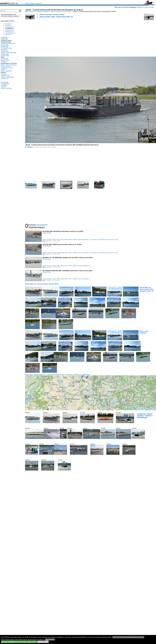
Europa (64, 12)
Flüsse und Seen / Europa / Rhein (52, 15)
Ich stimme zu (43, 642)
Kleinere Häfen (5, 60)
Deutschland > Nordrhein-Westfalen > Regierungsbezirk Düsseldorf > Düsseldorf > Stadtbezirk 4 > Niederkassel (58, 375)
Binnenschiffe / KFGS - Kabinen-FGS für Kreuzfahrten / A (75, 240)
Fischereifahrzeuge (6, 48)
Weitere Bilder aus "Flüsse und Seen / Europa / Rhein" (42, 284)
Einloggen (139, 7)
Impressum (39, 3)
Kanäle (3, 69)
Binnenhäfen (4, 59)
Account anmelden (149, 7)
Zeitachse (4, 87)
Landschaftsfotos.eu (10, 33)
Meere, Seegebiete (6, 71)
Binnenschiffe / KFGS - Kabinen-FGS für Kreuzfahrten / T (75, 279)
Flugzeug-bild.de (9, 30)
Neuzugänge (4, 82)
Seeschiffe (4, 50)
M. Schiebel (29, 147)
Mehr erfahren (50, 639)
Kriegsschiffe (4, 51)
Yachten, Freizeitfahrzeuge (9, 53)
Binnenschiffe (5, 45)
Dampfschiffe (5, 47)
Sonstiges (4, 74)
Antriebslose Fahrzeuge (8, 44)
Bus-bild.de (8, 25)
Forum (27, 3)
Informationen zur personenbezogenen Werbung (128, 637)
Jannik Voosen (47, 233)
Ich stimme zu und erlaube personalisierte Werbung (19, 642)
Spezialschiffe (5, 56)
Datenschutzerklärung (6, 88)
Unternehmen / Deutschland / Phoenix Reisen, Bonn (104, 240)
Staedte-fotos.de (9, 32)
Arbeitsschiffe (5, 54)
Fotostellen (4, 85)
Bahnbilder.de (9, 24)
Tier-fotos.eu (8, 35)
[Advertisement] (59, 37)
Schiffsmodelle (5, 76)
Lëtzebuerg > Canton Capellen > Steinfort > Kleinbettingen (145, 416)
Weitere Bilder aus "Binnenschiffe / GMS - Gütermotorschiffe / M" (147, 289)
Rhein (69, 12)
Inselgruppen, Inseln (7, 68)
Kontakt (32, 3)
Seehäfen (4, 62)
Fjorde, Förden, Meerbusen (9, 65)
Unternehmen (5, 79)
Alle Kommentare (42, 225)
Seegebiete (4, 37)
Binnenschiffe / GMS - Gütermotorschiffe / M (56, 17)
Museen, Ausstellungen (8, 77)
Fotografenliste (5, 84)
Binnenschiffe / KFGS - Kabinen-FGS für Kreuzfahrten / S (75, 266)
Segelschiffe (4, 39)
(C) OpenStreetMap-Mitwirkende (146, 409)
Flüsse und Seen (56, 12)
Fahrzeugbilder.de (10, 27)
